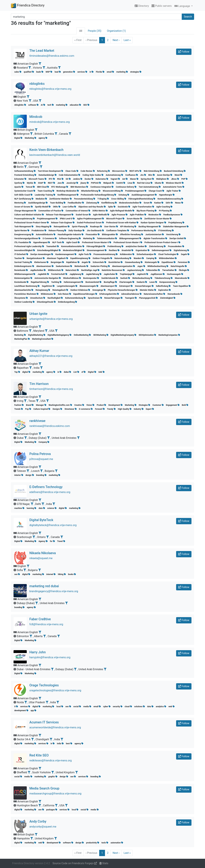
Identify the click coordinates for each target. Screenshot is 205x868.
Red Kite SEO (39, 755)
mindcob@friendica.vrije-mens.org (50, 122)
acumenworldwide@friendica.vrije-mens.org (55, 727)
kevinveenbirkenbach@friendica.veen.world (55, 155)
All (81, 31)
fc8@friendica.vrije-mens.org (46, 624)
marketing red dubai (44, 586)
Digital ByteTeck (41, 520)
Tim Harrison (39, 384)
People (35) (95, 31)
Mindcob (36, 117)
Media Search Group (44, 788)
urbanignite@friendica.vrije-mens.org (51, 319)
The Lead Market (42, 51)
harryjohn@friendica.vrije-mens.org (50, 657)
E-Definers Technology (46, 487)
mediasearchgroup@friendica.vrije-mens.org (55, 794)
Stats (104, 863)
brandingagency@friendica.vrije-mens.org (54, 591)
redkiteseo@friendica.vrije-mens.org (51, 760)
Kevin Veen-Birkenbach (46, 150)
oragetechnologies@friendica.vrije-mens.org (55, 690)
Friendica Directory (28, 5)
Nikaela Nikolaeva (43, 553)
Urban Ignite (38, 314)
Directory (142, 6)
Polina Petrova (40, 454)
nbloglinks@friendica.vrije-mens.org (50, 89)
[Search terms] (96, 17)
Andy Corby (38, 821)
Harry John (38, 652)
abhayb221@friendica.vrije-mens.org (51, 356)
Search (188, 17)
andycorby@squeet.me (43, 827)
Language (183, 6)
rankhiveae (37, 421)
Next (116, 40)
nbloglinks (37, 84)
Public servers (162, 6)
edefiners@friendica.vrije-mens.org (50, 492)
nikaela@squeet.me (41, 558)
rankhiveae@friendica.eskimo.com (50, 426)
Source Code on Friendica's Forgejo (75, 863)
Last (127, 40)
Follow (184, 52)
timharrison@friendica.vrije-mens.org (51, 389)
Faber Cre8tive (40, 619)
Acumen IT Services (44, 722)
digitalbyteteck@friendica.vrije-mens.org (53, 525)
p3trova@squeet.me (41, 459)
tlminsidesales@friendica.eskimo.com (52, 56)
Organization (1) (116, 31)
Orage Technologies (44, 685)
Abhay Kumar (39, 351)
